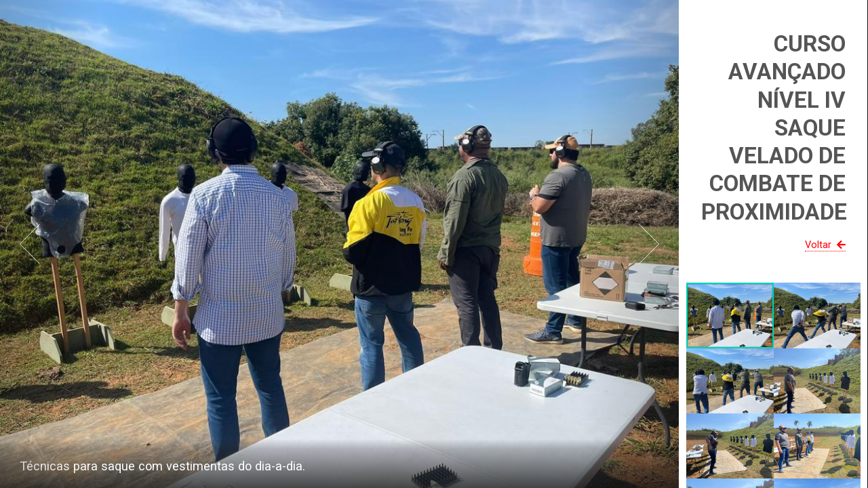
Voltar (827, 245)
